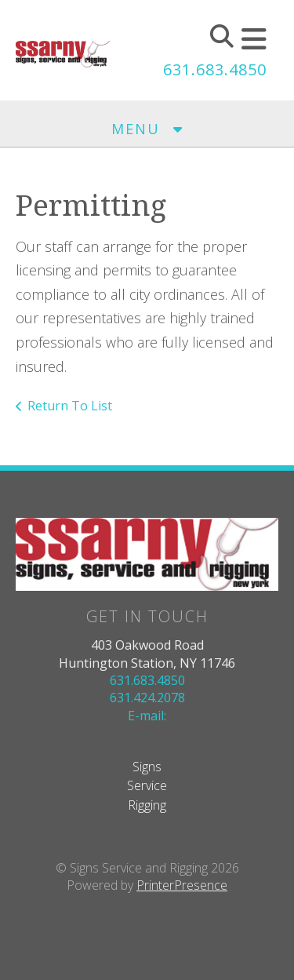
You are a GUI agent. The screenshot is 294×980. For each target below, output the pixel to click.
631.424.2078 (147, 698)
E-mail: (147, 716)
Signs (147, 767)
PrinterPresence (182, 885)
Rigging (147, 805)
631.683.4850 (215, 69)
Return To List (70, 406)
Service (147, 785)
